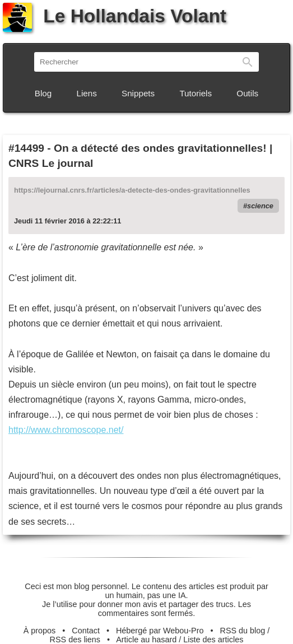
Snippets (138, 93)
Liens (87, 93)
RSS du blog (243, 631)
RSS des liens (75, 640)
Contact (86, 631)
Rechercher (248, 62)
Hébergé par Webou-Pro (160, 631)
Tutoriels (196, 93)
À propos (40, 631)
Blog (43, 93)
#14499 (26, 148)
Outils (247, 93)
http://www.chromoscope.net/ (66, 430)
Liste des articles (213, 640)
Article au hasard (146, 640)
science (260, 206)
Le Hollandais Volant (115, 16)
